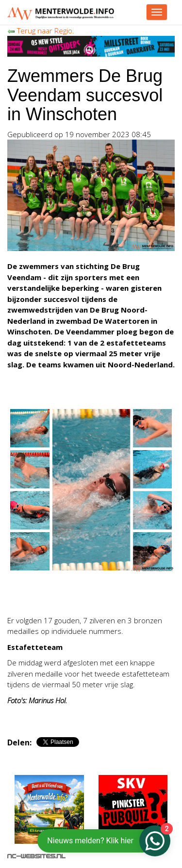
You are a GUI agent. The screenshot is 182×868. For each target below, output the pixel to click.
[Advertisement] (85, 595)
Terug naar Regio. (41, 31)
